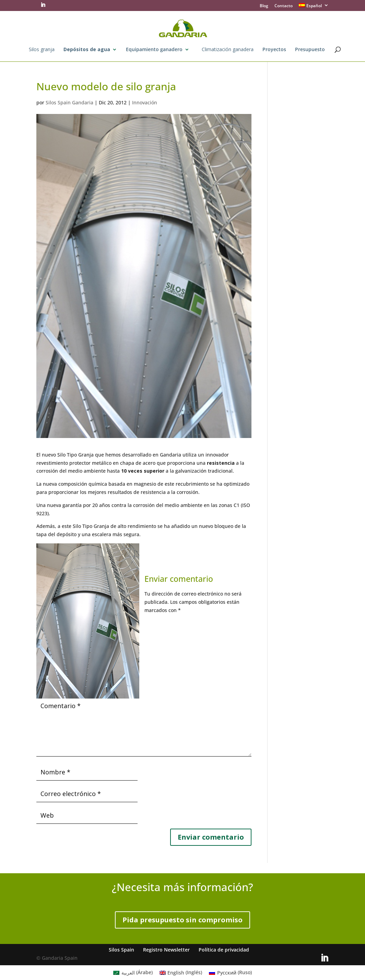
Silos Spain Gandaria (69, 102)
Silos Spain (121, 950)
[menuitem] (314, 7)
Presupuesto (310, 50)
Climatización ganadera (228, 50)
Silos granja (42, 50)
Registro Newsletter (166, 950)
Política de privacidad (224, 950)
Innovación (145, 102)
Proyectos (274, 50)
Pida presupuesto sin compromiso (182, 920)
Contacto (284, 6)
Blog (264, 6)
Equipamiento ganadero (154, 50)
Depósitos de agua (87, 50)
